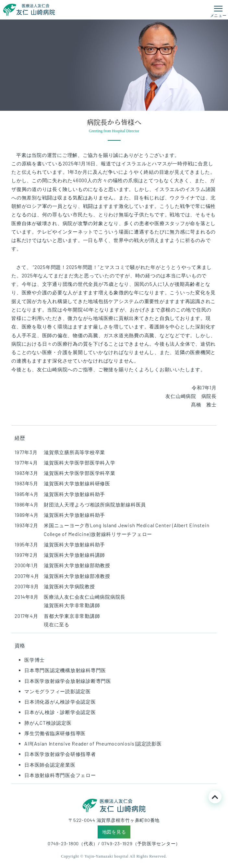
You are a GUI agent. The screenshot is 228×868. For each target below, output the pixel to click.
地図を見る (114, 832)
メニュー (218, 15)
